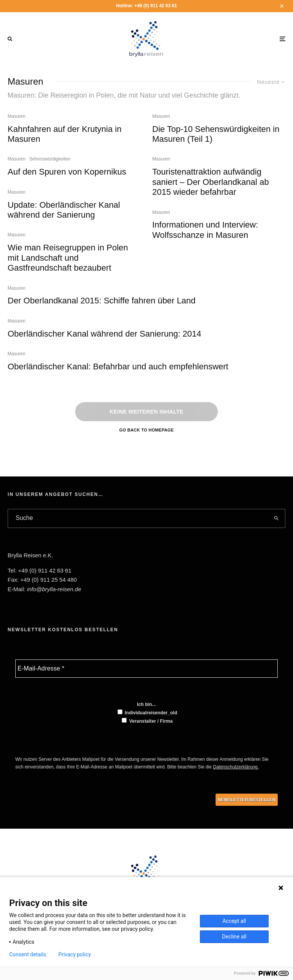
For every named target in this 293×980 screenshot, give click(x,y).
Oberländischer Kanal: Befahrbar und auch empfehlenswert (118, 366)
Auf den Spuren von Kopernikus (67, 172)
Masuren (17, 116)
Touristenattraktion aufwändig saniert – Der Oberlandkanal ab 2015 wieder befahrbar (211, 182)
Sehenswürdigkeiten (50, 159)
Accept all (234, 921)
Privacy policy (75, 954)
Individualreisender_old (147, 712)
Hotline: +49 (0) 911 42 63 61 (146, 6)
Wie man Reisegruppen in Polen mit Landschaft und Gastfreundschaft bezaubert (68, 258)
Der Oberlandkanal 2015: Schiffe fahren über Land (102, 301)
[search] (276, 518)
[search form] (138, 518)
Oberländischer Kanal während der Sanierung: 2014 (105, 334)
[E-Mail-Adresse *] (146, 669)
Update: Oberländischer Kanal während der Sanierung (64, 210)
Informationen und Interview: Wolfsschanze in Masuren (205, 230)
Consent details (28, 954)
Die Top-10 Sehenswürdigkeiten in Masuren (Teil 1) (216, 134)
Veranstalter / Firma (147, 721)
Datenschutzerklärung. (236, 767)
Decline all (234, 937)
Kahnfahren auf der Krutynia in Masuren (64, 134)
